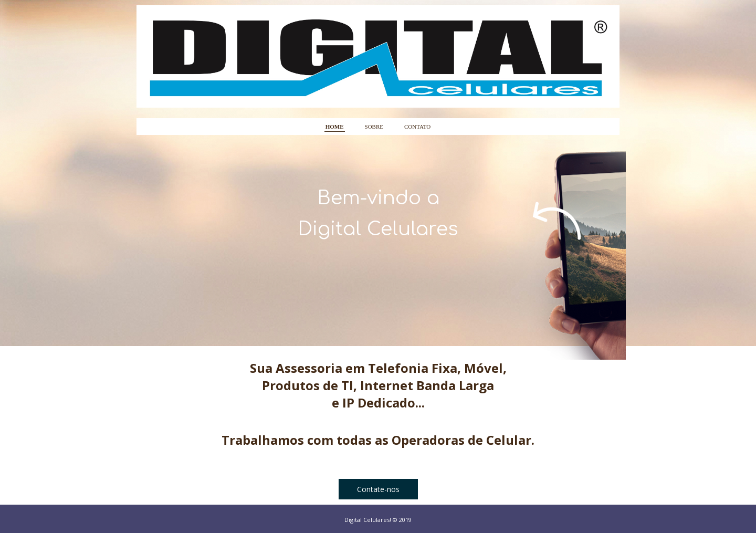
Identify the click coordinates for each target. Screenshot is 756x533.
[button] (378, 489)
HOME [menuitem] (335, 127)
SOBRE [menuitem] (374, 127)
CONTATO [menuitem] (417, 127)
